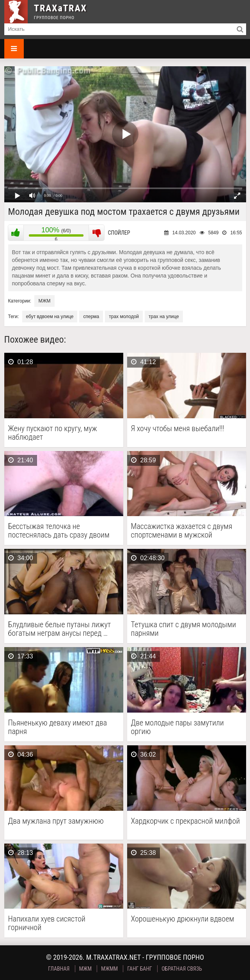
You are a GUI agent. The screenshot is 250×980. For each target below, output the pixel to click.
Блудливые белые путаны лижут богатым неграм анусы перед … (60, 629)
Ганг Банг (140, 969)
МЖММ (109, 969)
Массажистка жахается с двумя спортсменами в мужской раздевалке (182, 531)
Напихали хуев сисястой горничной (47, 923)
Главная (59, 969)
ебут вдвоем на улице (50, 317)
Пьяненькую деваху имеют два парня (58, 727)
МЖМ (44, 301)
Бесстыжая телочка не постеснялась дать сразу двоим (59, 531)
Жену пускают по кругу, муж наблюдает (53, 433)
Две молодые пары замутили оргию (177, 727)
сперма (91, 317)
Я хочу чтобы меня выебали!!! (178, 429)
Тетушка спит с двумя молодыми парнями (184, 629)
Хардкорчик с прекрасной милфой (186, 821)
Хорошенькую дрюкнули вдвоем (183, 919)
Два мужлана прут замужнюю (56, 821)
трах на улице (164, 317)
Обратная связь (182, 969)
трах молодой (124, 317)
